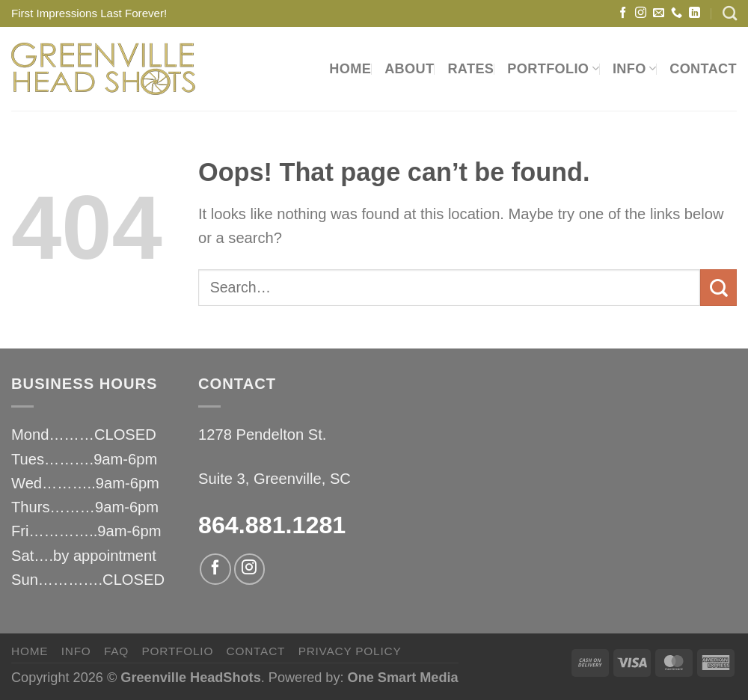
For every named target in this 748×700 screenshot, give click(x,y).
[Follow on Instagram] (641, 13)
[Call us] (677, 13)
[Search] (730, 13)
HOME (350, 69)
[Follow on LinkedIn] (695, 13)
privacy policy (350, 651)
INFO (634, 69)
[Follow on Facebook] (623, 13)
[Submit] (718, 288)
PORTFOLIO (553, 69)
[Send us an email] (659, 13)
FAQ (116, 651)
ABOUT (409, 69)
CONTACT (703, 69)
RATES (470, 69)
